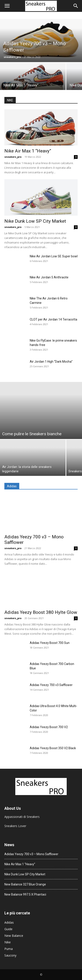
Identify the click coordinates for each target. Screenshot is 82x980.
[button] (7, 6)
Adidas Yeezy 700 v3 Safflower (51, 685)
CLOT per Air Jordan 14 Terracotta (53, 319)
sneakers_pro (12, 57)
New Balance (14, 936)
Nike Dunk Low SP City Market (35, 221)
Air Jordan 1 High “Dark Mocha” (51, 362)
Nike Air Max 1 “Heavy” (28, 151)
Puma (9, 949)
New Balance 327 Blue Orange (25, 884)
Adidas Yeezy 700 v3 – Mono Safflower (31, 854)
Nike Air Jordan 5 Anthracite (49, 277)
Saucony (10, 955)
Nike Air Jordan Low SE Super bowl (54, 256)
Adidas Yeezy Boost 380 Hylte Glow (41, 612)
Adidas (9, 922)
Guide (8, 929)
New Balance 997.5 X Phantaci (25, 894)
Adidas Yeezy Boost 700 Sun (50, 643)
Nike (8, 942)
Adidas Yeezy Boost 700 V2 (49, 727)
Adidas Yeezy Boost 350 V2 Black (53, 748)
